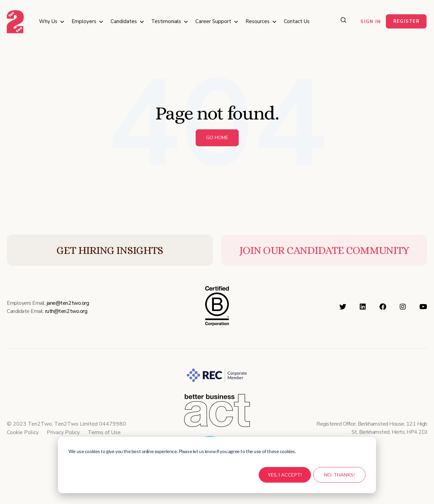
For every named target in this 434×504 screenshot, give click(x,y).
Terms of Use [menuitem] (104, 432)
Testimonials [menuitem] (166, 21)
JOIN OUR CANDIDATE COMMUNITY (324, 250)
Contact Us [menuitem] (297, 21)
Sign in (371, 22)
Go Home (217, 138)
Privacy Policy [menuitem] (63, 432)
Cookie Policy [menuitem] (23, 432)
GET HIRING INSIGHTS (110, 250)
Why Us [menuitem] (48, 21)
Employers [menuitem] (84, 21)
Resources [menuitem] (258, 21)
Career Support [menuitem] (213, 21)
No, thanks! (340, 475)
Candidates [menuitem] (124, 21)
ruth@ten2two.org (66, 311)
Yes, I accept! (285, 475)
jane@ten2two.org (68, 303)
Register (406, 21)
